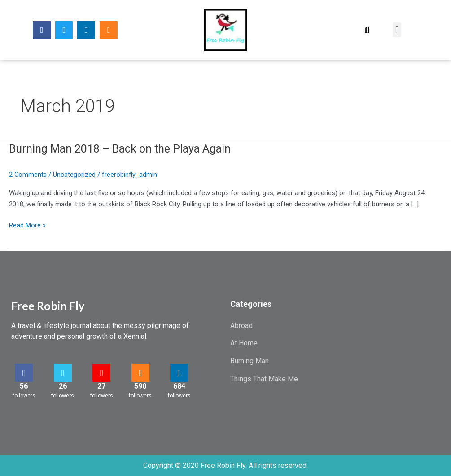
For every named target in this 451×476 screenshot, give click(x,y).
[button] (367, 30)
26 (63, 386)
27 (101, 386)
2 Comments (28, 175)
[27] (101, 373)
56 (24, 386)
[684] (179, 373)
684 (179, 386)
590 (140, 386)
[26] (63, 373)
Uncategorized (75, 175)
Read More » (27, 225)
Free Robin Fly (48, 306)
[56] (24, 373)
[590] (140, 373)
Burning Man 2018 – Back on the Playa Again (125, 148)
